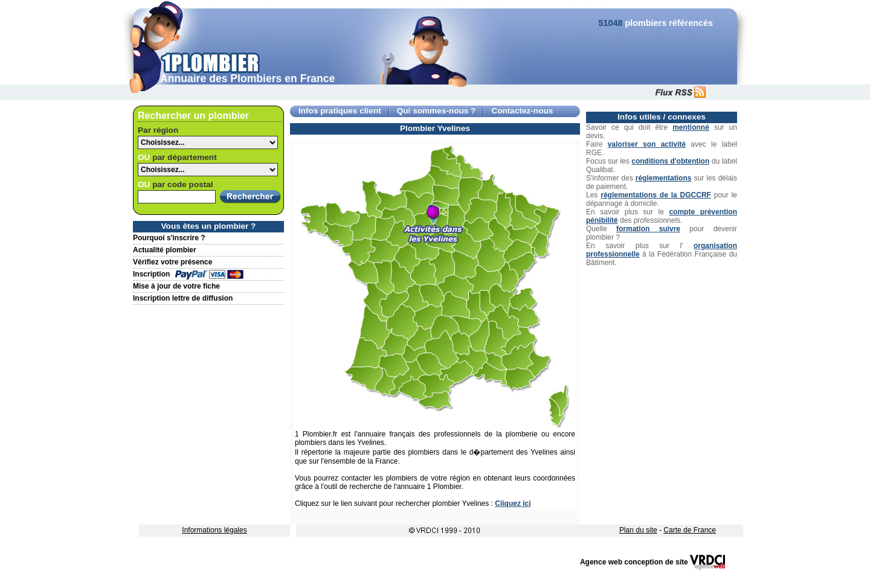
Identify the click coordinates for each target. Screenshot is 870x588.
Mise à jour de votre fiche (176, 286)
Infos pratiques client (340, 111)
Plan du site (638, 530)
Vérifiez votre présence (172, 262)
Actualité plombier (165, 250)
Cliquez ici (513, 503)
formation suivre (648, 229)
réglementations (664, 178)
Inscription (151, 274)
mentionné (691, 127)
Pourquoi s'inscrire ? (169, 238)
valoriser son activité (647, 144)
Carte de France (690, 530)
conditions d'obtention (670, 161)
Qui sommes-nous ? (437, 111)
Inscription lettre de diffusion (183, 298)
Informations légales (214, 530)
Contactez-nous (522, 111)
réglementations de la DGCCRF (656, 195)
